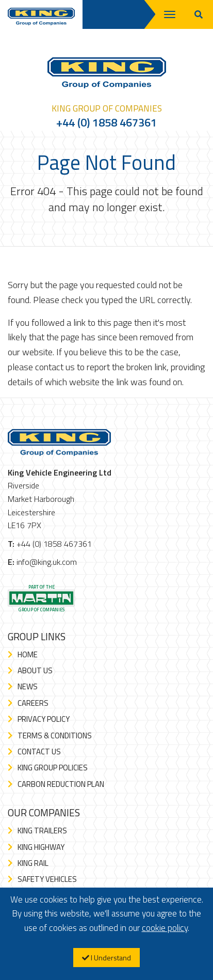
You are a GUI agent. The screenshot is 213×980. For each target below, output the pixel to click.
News (28, 686)
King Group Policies (53, 768)
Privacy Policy (44, 719)
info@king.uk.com (47, 562)
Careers (33, 703)
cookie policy (165, 928)
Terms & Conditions (55, 736)
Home (28, 654)
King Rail (33, 863)
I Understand (107, 958)
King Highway (41, 847)
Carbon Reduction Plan (61, 784)
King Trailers (42, 831)
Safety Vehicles (47, 879)
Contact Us (39, 752)
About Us (35, 670)
